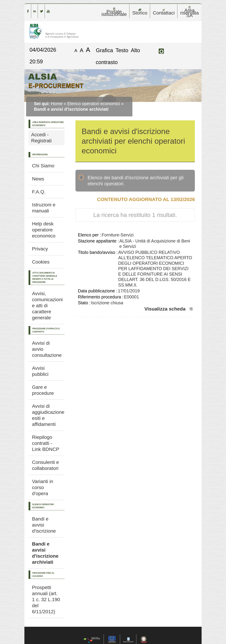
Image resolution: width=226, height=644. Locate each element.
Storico (140, 12)
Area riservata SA (189, 12)
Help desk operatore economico (44, 230)
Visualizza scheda (165, 309)
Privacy (40, 249)
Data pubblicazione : (98, 291)
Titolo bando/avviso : (98, 252)
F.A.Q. (39, 192)
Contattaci (164, 12)
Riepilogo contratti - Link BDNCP (46, 443)
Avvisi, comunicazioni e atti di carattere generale (47, 306)
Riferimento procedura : (101, 297)
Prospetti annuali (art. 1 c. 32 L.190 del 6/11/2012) (46, 600)
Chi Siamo (43, 166)
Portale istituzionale (114, 12)
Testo (122, 50)
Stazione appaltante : (98, 241)
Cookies (41, 262)
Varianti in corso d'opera (43, 487)
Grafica (104, 50)
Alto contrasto (118, 56)
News (38, 179)
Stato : (84, 303)
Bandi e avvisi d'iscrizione (44, 525)
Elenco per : (89, 235)
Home (57, 104)
